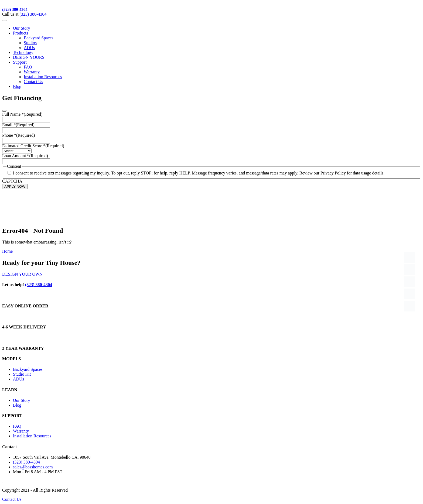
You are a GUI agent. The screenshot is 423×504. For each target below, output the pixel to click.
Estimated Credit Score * (33, 146)
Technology (23, 52)
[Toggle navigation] (4, 20)
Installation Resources (43, 77)
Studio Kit (22, 374)
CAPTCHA (12, 181)
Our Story (22, 28)
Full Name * (22, 114)
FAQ (28, 67)
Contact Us (33, 82)
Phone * (18, 135)
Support (20, 62)
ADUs (29, 48)
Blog (17, 86)
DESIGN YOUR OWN (22, 274)
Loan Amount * (25, 156)
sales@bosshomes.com (33, 467)
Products (21, 33)
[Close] (4, 111)
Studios (30, 43)
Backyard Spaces (39, 38)
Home (7, 251)
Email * (18, 125)
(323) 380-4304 (15, 9)
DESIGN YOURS (29, 57)
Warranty (32, 72)
